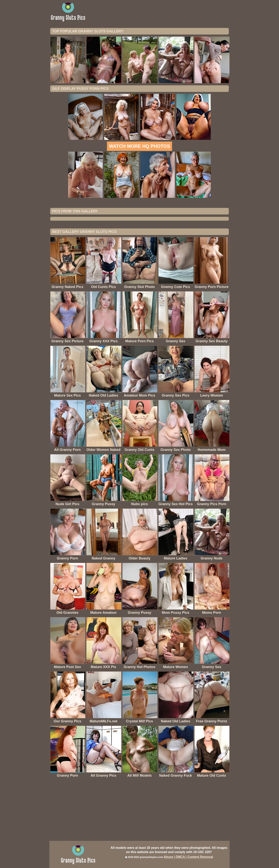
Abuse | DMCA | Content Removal (188, 857)
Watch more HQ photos (139, 146)
